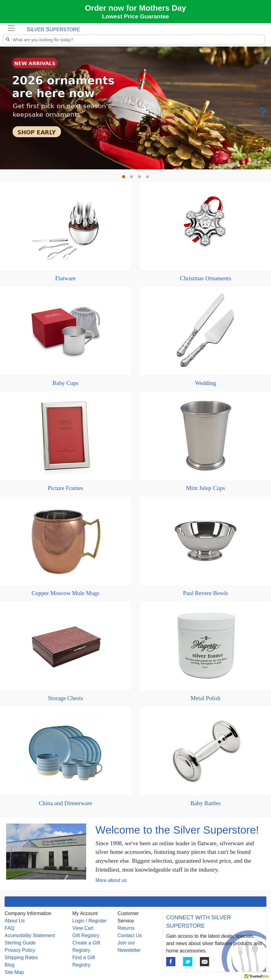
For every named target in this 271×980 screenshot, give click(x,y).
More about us (111, 880)
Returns (126, 928)
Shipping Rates (21, 957)
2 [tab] (133, 178)
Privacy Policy (20, 950)
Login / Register (90, 921)
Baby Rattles (206, 803)
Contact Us (130, 935)
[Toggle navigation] (11, 28)
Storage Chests (65, 698)
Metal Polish (206, 698)
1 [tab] (125, 178)
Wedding (206, 383)
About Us (15, 921)
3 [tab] (141, 178)
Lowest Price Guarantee (136, 16)
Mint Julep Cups (206, 488)
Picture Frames (66, 488)
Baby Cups (65, 383)
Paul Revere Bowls (206, 593)
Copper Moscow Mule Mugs (65, 593)
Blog (10, 965)
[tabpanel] (135, 47)
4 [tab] (149, 178)
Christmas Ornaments (206, 278)
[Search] (134, 40)
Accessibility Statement (30, 935)
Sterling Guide (20, 943)
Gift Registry (86, 935)
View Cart (83, 928)
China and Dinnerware (66, 803)
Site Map (14, 972)
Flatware (65, 278)
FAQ (10, 928)
